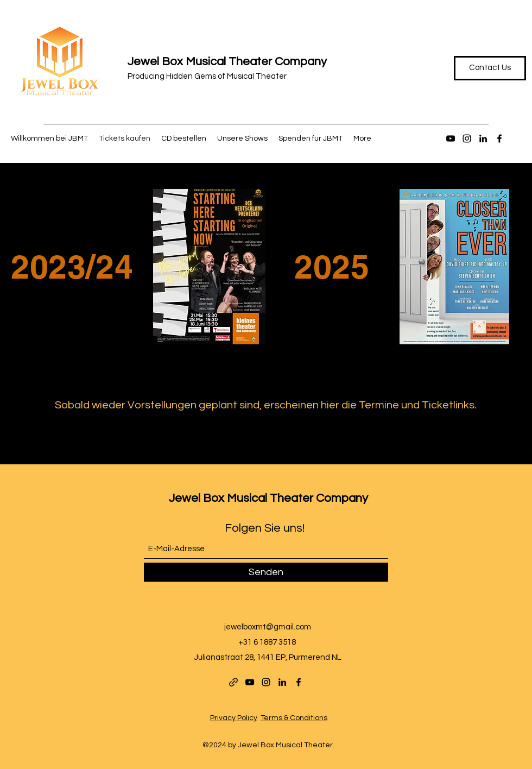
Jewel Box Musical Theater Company (227, 62)
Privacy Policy (234, 718)
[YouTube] (451, 138)
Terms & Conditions (294, 718)
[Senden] (266, 572)
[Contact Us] (490, 68)
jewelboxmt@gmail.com (268, 627)
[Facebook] (499, 138)
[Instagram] (467, 138)
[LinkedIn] (483, 138)
